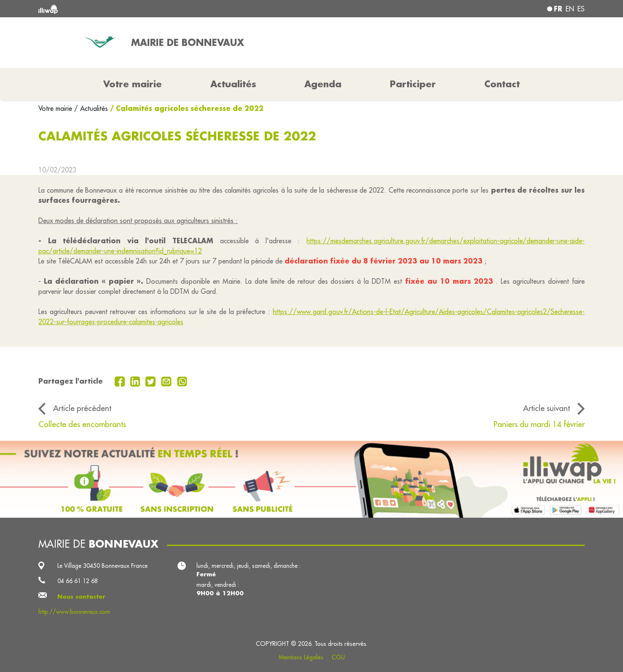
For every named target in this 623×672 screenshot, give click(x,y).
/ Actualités (91, 108)
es (581, 9)
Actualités (233, 84)
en (570, 9)
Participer (413, 84)
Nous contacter (81, 597)
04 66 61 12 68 (78, 581)
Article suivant (546, 408)
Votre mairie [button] (133, 84)
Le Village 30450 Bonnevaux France (102, 566)
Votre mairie (56, 108)
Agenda (323, 84)
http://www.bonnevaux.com (74, 612)
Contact (502, 84)
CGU (338, 657)
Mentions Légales (301, 657)
